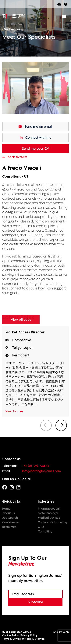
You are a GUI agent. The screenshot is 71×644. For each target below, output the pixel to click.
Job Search (10, 518)
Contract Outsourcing (52, 522)
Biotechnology (48, 513)
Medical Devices (49, 518)
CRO (41, 527)
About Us (9, 513)
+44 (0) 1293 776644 (36, 466)
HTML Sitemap (36, 639)
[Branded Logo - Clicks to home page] (14, 16)
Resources (9, 527)
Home (6, 509)
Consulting (45, 531)
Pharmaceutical (49, 509)
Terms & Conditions (14, 639)
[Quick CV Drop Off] (59, 4)
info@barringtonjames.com (41, 471)
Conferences (11, 522)
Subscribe (35, 602)
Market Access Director (25, 332)
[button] (61, 425)
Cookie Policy (11, 635)
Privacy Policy (29, 635)
